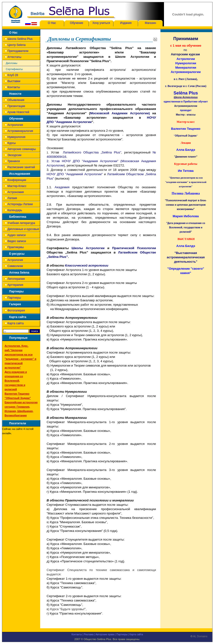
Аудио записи (17, 235)
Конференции (17, 180)
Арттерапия (15, 285)
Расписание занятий (21, 167)
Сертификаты (14, 69)
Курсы (12, 143)
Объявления (16, 100)
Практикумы (16, 247)
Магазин (150, 23)
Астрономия (16, 192)
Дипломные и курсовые (23, 229)
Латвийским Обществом (126, 174)
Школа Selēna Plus (20, 39)
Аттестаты (14, 57)
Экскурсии (14, 155)
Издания (126, 23)
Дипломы (12, 63)
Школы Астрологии (88, 248)
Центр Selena (17, 45)
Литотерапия (16, 279)
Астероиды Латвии (20, 204)
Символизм (15, 266)
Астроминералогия (20, 131)
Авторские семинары (22, 149)
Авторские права (105, 634)
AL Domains (199, 637)
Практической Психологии (134, 248)
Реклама (89, 634)
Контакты (14, 87)
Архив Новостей (18, 112)
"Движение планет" (186, 157)
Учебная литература (21, 223)
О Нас (52, 23)
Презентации (16, 106)
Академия (62, 187)
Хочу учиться (101, 23)
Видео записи (17, 241)
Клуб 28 (13, 75)
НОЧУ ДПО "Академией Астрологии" (75, 174)
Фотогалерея (16, 311)
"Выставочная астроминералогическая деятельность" (186, 257)
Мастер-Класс (17, 186)
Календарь (15, 210)
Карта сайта (16, 323)
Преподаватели (18, 51)
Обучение (77, 23)
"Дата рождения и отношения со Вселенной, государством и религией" (186, 228)
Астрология (15, 125)
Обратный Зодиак (186, 136)
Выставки (14, 81)
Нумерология (16, 137)
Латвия (12, 198)
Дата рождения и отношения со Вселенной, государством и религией (16, 381)
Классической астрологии (87, 265)
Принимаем (186, 39)
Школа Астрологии (186, 97)
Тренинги (14, 161)
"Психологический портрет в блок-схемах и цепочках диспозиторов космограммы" (186, 205)
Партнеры (14, 298)
